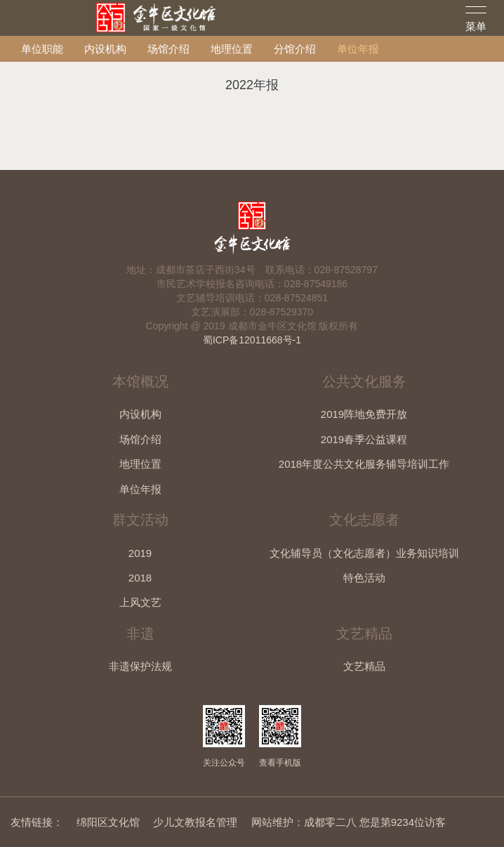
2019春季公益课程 (364, 439)
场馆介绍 (168, 49)
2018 (140, 578)
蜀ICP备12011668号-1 (252, 340)
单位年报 (358, 49)
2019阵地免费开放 (364, 414)
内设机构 (105, 49)
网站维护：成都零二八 (304, 822)
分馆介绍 (295, 49)
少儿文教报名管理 (195, 822)
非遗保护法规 (140, 666)
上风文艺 (140, 602)
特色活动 (364, 578)
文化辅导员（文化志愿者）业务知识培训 (364, 553)
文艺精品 (364, 666)
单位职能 (42, 49)
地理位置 (232, 49)
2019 (140, 553)
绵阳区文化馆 (108, 822)
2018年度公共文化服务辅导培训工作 (364, 464)
